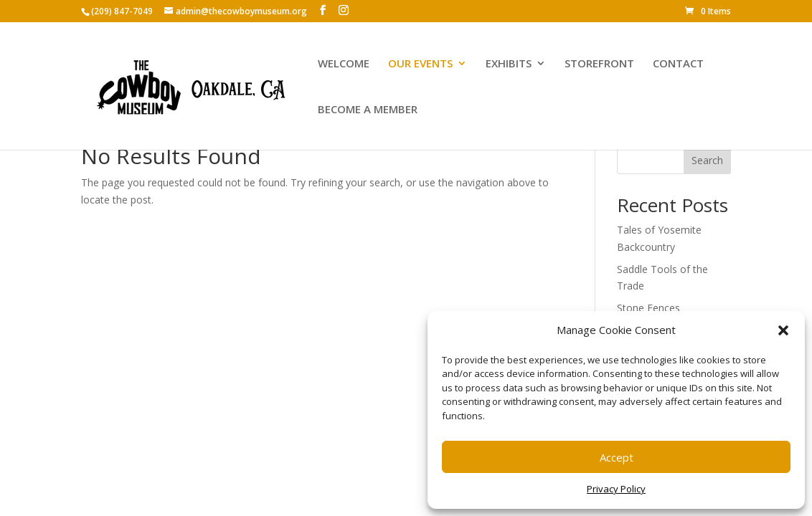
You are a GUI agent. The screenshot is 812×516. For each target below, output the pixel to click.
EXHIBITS (509, 64)
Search (707, 160)
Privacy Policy (616, 489)
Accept (617, 457)
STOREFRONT (599, 64)
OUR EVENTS (420, 64)
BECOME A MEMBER (368, 110)
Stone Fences (648, 308)
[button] (783, 330)
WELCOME (344, 64)
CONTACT (678, 64)
